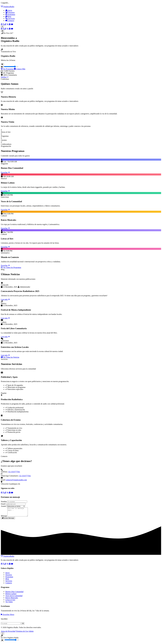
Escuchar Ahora (8, 616)
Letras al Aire (10, 601)
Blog (8, 16)
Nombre (4, 502)
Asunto (3, 506)
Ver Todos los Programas (11, 267)
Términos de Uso (22, 633)
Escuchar (5, 172)
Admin (31, 633)
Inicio (9, 10)
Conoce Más (20, 69)
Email (3, 504)
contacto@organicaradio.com (16, 480)
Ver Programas (7, 69)
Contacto (10, 21)
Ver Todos (9, 603)
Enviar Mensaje (8, 520)
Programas (10, 14)
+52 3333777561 (14, 472)
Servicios (10, 19)
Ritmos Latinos (11, 595)
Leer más (5, 299)
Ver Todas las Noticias (10, 357)
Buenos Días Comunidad (14, 593)
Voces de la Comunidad (14, 597)
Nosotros (10, 12)
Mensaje (4, 518)
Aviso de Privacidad (8, 633)
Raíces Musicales (12, 599)
